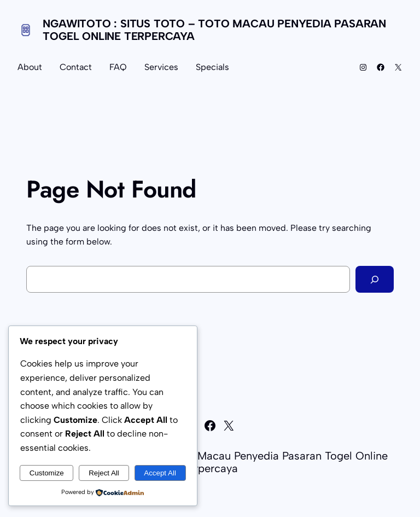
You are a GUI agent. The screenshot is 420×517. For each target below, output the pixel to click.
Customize (47, 473)
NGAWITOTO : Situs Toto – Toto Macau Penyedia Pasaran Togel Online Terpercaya (214, 30)
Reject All (104, 473)
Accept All (160, 473)
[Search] (375, 279)
